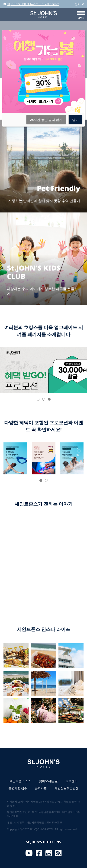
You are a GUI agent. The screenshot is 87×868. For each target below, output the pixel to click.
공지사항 (41, 788)
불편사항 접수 (18, 788)
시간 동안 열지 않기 (46, 120)
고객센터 (71, 781)
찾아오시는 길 (48, 781)
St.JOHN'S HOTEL (44, 15)
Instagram (49, 853)
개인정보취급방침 (67, 788)
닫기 (79, 4)
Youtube (29, 853)
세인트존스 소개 (20, 781)
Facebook (39, 853)
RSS (58, 853)
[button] (38, 399)
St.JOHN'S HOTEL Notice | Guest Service (31, 4)
